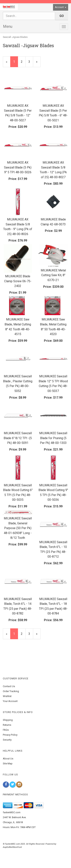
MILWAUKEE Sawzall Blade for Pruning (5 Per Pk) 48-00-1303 (53, 438)
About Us (8, 759)
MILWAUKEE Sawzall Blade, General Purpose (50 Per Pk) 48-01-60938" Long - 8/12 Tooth (18, 528)
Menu (8, 26)
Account (61, 7)
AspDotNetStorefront (12, 847)
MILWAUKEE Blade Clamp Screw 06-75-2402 (18, 281)
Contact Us (9, 686)
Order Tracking (11, 691)
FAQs (6, 730)
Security (7, 740)
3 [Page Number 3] (31, 61)
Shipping (8, 720)
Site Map (8, 763)
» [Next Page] (38, 63)
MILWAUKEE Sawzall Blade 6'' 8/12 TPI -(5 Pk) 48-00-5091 (18, 438)
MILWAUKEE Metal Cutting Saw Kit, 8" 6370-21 (53, 275)
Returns (7, 725)
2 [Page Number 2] (23, 61)
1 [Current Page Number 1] (16, 63)
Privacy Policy (10, 735)
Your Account (10, 701)
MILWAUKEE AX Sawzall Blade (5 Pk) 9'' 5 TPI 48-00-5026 (18, 167)
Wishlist (7, 696)
